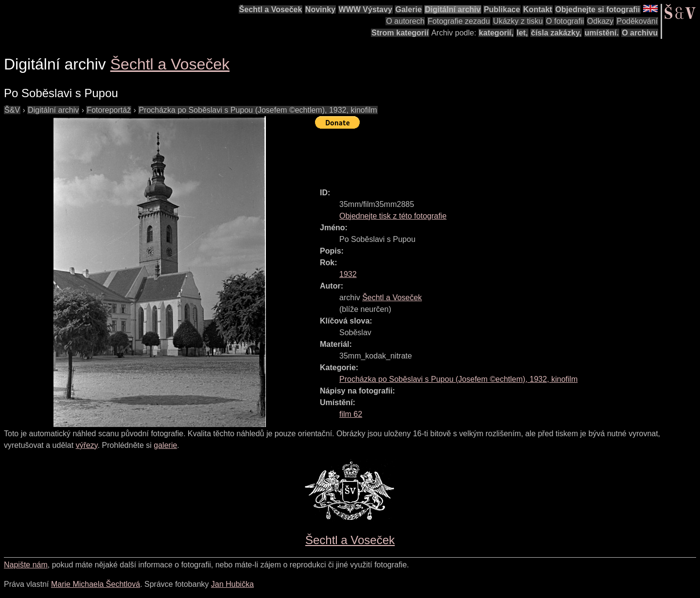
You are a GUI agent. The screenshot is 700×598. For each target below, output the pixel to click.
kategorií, (496, 33)
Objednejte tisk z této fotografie (393, 216)
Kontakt (538, 9)
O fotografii (565, 21)
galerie (165, 445)
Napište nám (26, 565)
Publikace (502, 9)
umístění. (602, 33)
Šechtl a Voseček (271, 9)
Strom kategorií (400, 33)
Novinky (320, 9)
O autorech (405, 21)
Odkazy (600, 21)
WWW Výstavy (366, 9)
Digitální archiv (453, 9)
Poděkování (637, 21)
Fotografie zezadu (459, 21)
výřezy (87, 445)
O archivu (640, 33)
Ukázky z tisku (518, 21)
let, (522, 33)
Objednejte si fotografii (597, 9)
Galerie (408, 9)
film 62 (351, 414)
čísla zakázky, (556, 33)
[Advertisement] (492, 154)
